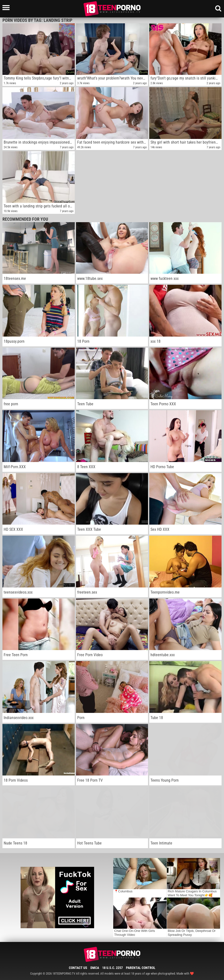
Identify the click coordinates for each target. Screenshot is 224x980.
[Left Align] (7, 8)
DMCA (95, 968)
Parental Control (141, 968)
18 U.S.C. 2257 (112, 968)
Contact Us (78, 968)
